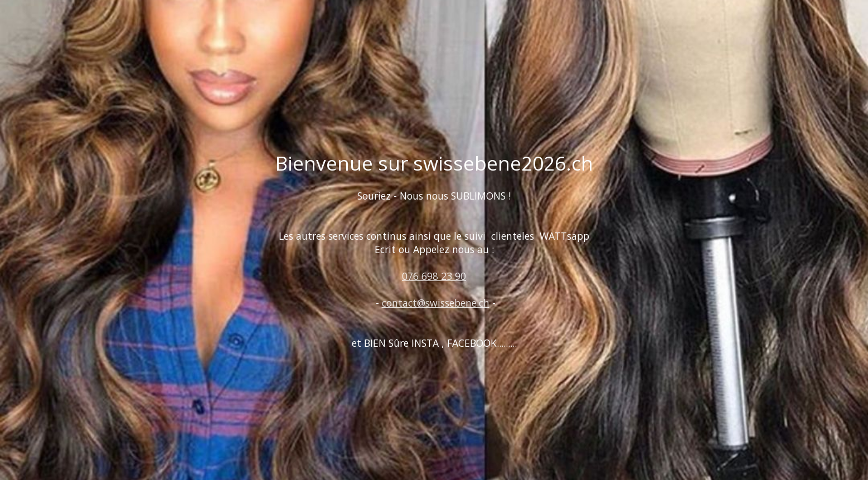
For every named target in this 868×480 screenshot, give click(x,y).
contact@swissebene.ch (436, 303)
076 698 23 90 (434, 276)
